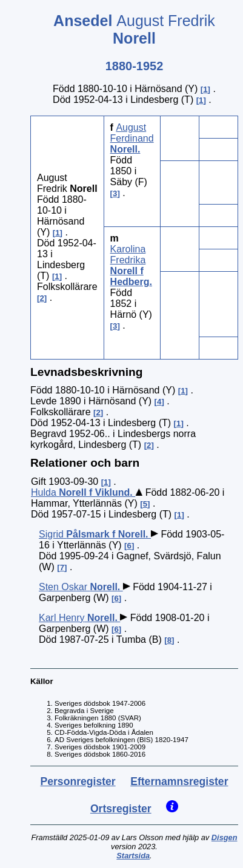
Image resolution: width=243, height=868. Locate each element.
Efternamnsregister (179, 781)
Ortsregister (121, 809)
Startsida (133, 856)
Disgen (225, 837)
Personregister (78, 781)
